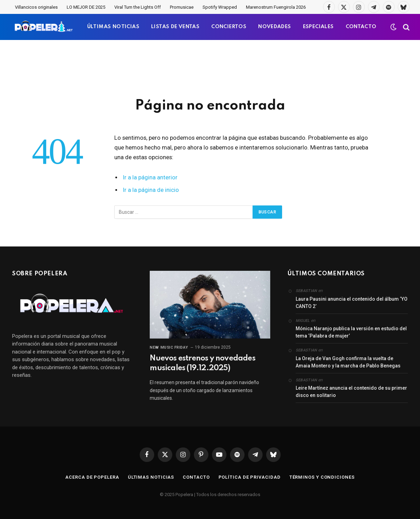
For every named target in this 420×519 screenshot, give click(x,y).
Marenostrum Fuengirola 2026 (276, 7)
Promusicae (182, 7)
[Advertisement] (210, 68)
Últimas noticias (151, 477)
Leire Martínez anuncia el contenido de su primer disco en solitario (351, 392)
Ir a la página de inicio (151, 190)
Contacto (196, 477)
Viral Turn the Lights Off (138, 7)
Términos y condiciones (322, 477)
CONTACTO (361, 27)
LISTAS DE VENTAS (175, 27)
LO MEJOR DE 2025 (86, 7)
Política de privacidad (250, 477)
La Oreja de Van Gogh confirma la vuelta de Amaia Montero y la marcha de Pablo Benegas (348, 362)
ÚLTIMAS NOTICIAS (113, 27)
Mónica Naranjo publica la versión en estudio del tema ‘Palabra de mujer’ (351, 332)
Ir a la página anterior (150, 177)
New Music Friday (169, 347)
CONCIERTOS (229, 27)
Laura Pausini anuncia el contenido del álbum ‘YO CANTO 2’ (352, 303)
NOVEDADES (275, 27)
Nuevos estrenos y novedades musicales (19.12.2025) (202, 363)
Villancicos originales (36, 7)
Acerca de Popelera (92, 477)
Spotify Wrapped (220, 7)
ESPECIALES (318, 27)
